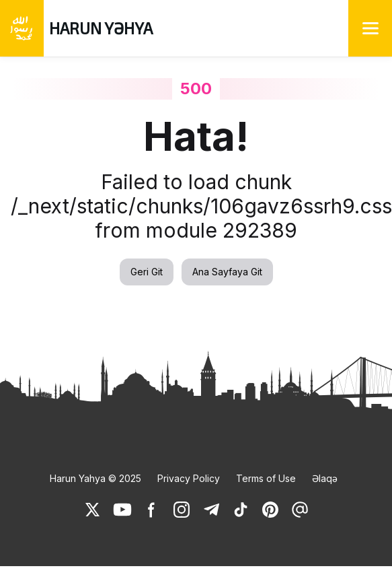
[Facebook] (152, 510)
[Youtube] (122, 510)
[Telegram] (211, 510)
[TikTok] (241, 510)
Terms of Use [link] (266, 478)
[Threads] (300, 510)
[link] (93, 510)
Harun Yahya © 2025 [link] (95, 478)
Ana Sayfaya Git (227, 272)
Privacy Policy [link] (189, 478)
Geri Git (147, 272)
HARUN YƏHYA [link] (101, 28)
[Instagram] (182, 510)
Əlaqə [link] (325, 478)
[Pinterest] (270, 510)
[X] (93, 510)
